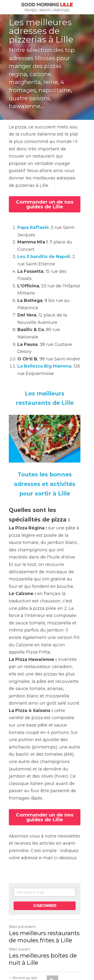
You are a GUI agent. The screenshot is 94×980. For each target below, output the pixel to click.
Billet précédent (22, 893)
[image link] (47, 7)
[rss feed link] (52, 947)
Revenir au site (23, 944)
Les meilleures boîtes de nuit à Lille (43, 925)
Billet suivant (19, 915)
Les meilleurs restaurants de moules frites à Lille (44, 903)
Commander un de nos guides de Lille (47, 189)
